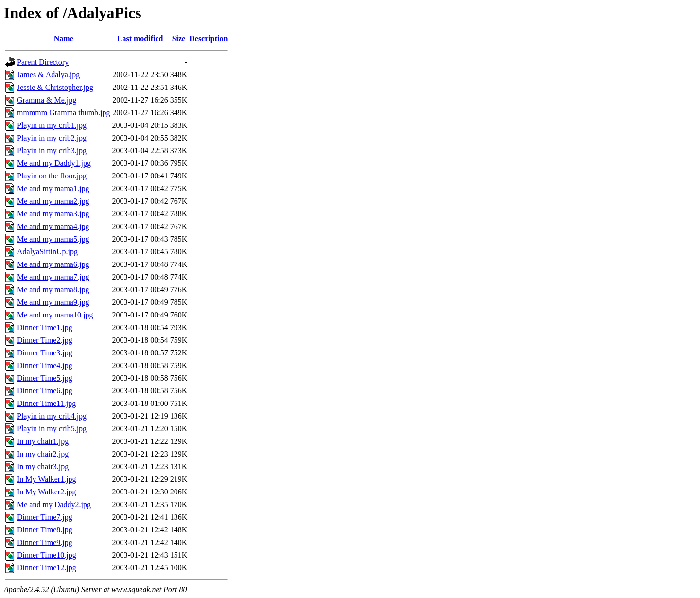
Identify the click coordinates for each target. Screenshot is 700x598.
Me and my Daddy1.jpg (54, 163)
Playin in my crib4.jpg (52, 416)
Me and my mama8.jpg (53, 290)
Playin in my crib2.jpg (52, 138)
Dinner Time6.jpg (45, 391)
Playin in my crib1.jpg (52, 125)
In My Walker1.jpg (47, 479)
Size (179, 39)
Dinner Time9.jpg (45, 542)
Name (64, 39)
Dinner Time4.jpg (45, 365)
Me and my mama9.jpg (53, 302)
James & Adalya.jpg (48, 75)
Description (208, 39)
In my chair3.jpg (43, 466)
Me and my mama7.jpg (53, 277)
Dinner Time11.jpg (46, 403)
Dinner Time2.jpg (45, 340)
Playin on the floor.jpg (52, 176)
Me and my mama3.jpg (53, 214)
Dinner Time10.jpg (47, 555)
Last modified (140, 39)
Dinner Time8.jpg (45, 530)
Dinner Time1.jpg (45, 327)
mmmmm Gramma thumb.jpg (64, 113)
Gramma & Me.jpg (47, 100)
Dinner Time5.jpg (45, 378)
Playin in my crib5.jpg (52, 429)
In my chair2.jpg (43, 454)
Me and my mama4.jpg (53, 226)
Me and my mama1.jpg (53, 188)
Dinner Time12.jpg (47, 568)
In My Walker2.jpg (47, 492)
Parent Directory (43, 62)
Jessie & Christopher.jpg (55, 87)
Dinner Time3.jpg (45, 353)
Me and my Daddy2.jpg (54, 504)
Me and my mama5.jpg (53, 239)
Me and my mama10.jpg (55, 315)
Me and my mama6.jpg (53, 264)
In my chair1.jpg (43, 441)
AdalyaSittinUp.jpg (47, 252)
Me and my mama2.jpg (53, 201)
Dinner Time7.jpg (45, 517)
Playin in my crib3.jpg (52, 150)
